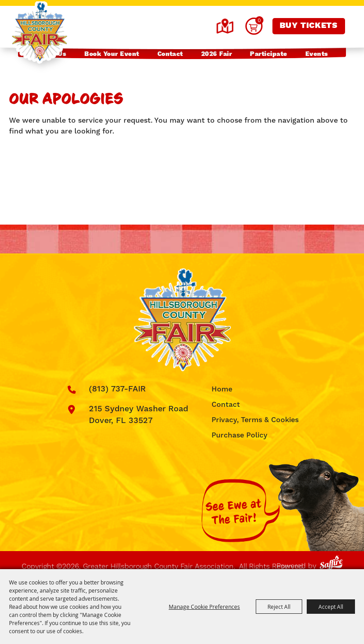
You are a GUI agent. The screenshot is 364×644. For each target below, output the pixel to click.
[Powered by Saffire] (333, 561)
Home (222, 389)
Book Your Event (112, 54)
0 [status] (259, 20)
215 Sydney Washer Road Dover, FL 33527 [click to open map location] (138, 415)
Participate (268, 54)
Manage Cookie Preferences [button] (204, 607)
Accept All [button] (331, 607)
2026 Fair (217, 54)
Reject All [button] (279, 607)
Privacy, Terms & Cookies (255, 420)
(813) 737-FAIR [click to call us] (117, 389)
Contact (170, 54)
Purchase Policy (240, 435)
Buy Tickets (309, 26)
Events (317, 54)
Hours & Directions (225, 26)
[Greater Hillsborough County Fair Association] (39, 33)
